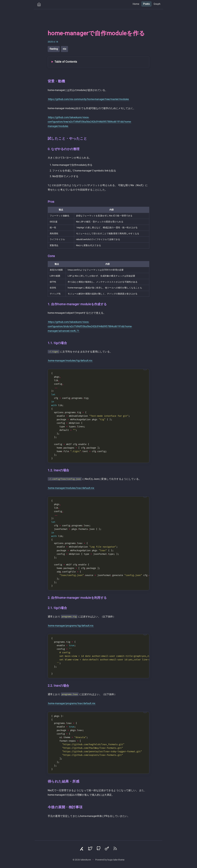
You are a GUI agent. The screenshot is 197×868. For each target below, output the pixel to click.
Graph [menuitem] (157, 4)
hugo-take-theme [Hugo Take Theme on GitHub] (116, 860)
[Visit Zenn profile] (82, 849)
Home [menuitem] (136, 4)
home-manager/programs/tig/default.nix (71, 626)
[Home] (39, 5)
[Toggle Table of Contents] (98, 62)
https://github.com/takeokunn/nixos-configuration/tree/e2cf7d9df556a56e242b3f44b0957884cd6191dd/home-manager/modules (89, 122)
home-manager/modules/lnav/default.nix (71, 488)
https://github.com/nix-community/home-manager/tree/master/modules (88, 99)
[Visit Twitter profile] (90, 849)
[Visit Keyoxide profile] (107, 849)
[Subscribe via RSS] (115, 849)
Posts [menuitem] (146, 4)
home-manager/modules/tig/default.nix (70, 361)
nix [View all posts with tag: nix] (64, 49)
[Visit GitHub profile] (98, 849)
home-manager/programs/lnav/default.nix (72, 703)
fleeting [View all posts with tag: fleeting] (54, 49)
